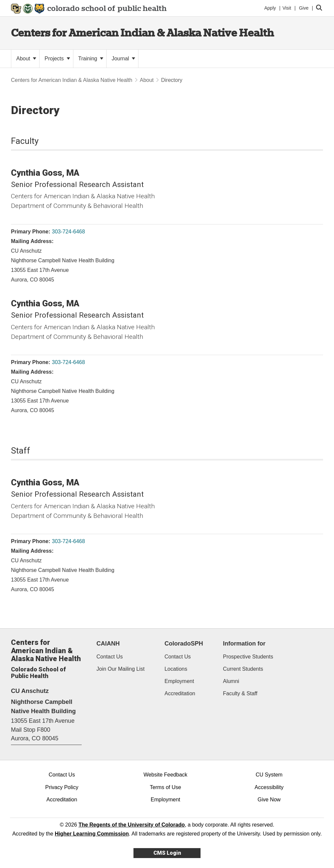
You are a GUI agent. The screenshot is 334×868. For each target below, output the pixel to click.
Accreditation (180, 693)
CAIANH (108, 644)
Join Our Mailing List (121, 669)
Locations (176, 669)
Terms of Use (165, 787)
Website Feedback (165, 775)
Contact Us (110, 657)
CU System (269, 775)
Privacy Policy (62, 787)
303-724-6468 (68, 232)
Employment (179, 681)
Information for (244, 644)
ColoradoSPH (184, 644)
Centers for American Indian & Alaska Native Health (142, 33)
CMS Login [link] (167, 853)
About (26, 59)
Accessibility (269, 787)
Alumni (231, 681)
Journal (123, 59)
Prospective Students (248, 657)
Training (91, 59)
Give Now (269, 800)
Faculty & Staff (240, 693)
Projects (57, 59)
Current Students (243, 669)
